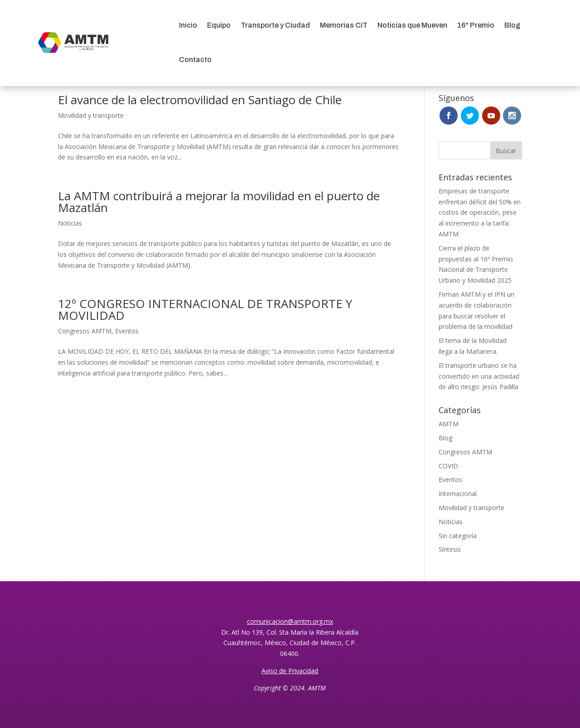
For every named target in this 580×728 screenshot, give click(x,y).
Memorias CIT (344, 25)
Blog (512, 25)
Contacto (195, 60)
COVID (448, 466)
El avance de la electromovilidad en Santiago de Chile (200, 100)
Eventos (127, 331)
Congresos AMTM (85, 331)
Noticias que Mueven (412, 25)
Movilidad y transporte (91, 115)
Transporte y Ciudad (275, 25)
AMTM (449, 424)
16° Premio (476, 25)
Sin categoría (458, 536)
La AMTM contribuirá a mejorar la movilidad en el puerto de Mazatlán (219, 202)
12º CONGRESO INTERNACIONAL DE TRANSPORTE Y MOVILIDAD (205, 309)
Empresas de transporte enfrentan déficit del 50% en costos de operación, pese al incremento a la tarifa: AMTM (480, 212)
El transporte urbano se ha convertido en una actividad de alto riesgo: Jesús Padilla (479, 376)
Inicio (188, 25)
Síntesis (450, 549)
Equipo (219, 25)
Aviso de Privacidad (290, 671)
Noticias (70, 223)
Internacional (458, 494)
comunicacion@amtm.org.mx (290, 621)
